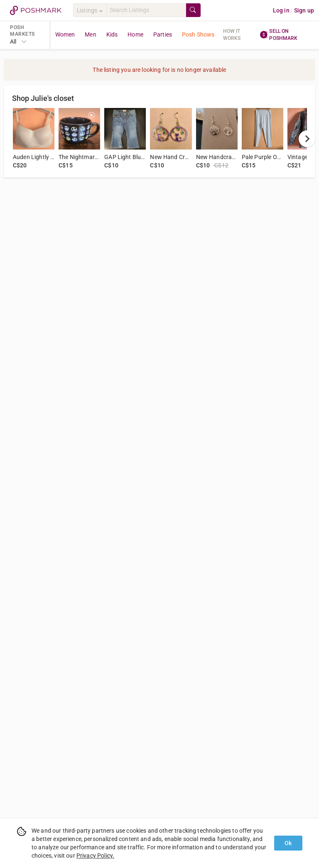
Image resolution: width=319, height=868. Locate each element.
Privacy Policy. (95, 856)
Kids (112, 34)
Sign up (304, 10)
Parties (163, 34)
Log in (281, 10)
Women (65, 34)
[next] (307, 139)
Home (135, 34)
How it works (232, 35)
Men (90, 34)
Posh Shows (198, 34)
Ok (288, 843)
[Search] (146, 10)
